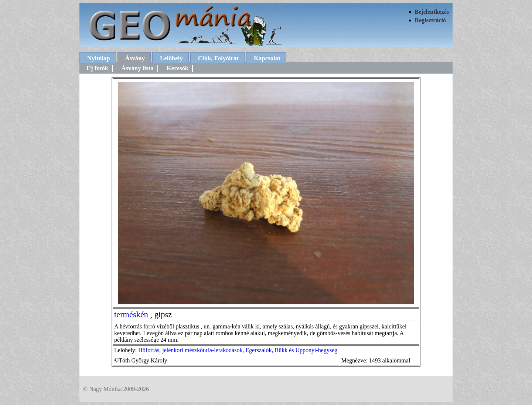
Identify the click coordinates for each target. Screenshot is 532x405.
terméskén (131, 315)
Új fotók (97, 68)
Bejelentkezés (432, 12)
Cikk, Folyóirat (218, 58)
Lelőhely (171, 58)
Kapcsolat (267, 58)
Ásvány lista (137, 68)
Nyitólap (99, 58)
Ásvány (135, 58)
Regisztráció (430, 20)
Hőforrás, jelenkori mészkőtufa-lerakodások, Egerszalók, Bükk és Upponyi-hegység (238, 350)
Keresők (178, 68)
